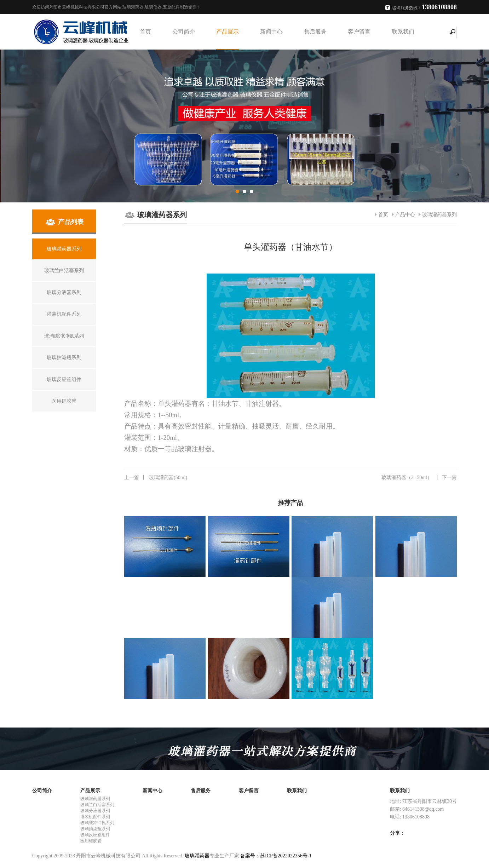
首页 (145, 32)
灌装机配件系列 (95, 817)
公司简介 (184, 32)
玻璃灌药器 (197, 856)
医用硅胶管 (91, 841)
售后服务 (315, 32)
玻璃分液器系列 (95, 811)
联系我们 (403, 32)
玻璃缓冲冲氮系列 (97, 823)
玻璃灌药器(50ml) (156, 478)
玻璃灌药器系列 (439, 215)
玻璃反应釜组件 (95, 835)
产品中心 (405, 215)
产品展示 (228, 32)
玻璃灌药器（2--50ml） (419, 478)
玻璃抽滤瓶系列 (95, 829)
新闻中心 (271, 32)
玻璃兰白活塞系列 (97, 805)
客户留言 (359, 32)
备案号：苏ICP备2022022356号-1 (276, 856)
